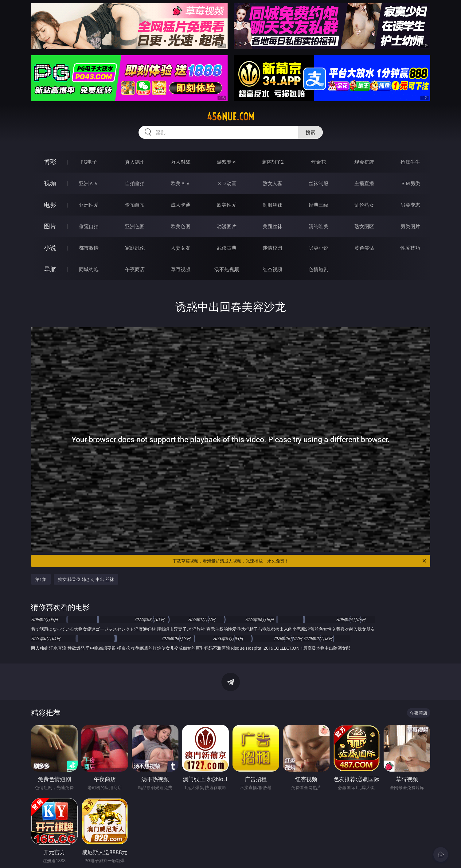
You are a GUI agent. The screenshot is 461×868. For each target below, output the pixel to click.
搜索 (311, 132)
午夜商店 (135, 269)
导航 (50, 269)
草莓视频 (181, 269)
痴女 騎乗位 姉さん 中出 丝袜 (86, 579)
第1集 (41, 579)
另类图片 (410, 226)
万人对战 (181, 162)
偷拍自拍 (135, 205)
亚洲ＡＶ (89, 183)
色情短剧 (318, 269)
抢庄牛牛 (410, 162)
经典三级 (318, 205)
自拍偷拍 (135, 183)
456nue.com (231, 117)
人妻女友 (181, 248)
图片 (50, 226)
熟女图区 (364, 226)
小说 (50, 248)
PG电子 (89, 162)
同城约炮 (89, 269)
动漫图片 (227, 226)
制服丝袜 (272, 205)
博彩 (50, 162)
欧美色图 (181, 226)
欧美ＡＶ (181, 183)
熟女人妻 (272, 183)
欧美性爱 (227, 205)
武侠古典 (227, 248)
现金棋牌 (364, 162)
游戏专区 (227, 162)
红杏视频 (272, 269)
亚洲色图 (135, 226)
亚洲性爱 (89, 205)
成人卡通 (181, 205)
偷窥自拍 (89, 226)
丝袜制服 (318, 183)
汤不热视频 (227, 269)
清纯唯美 (318, 226)
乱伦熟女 (364, 205)
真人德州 (135, 162)
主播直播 (364, 183)
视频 (50, 183)
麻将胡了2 (273, 162)
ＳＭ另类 (410, 183)
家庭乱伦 (135, 248)
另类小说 (318, 248)
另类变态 (410, 205)
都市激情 (89, 248)
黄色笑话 (364, 248)
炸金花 (318, 162)
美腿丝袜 (272, 226)
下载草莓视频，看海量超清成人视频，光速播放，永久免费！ (300, 561)
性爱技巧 (410, 248)
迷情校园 (272, 248)
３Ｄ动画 (227, 183)
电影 (50, 205)
